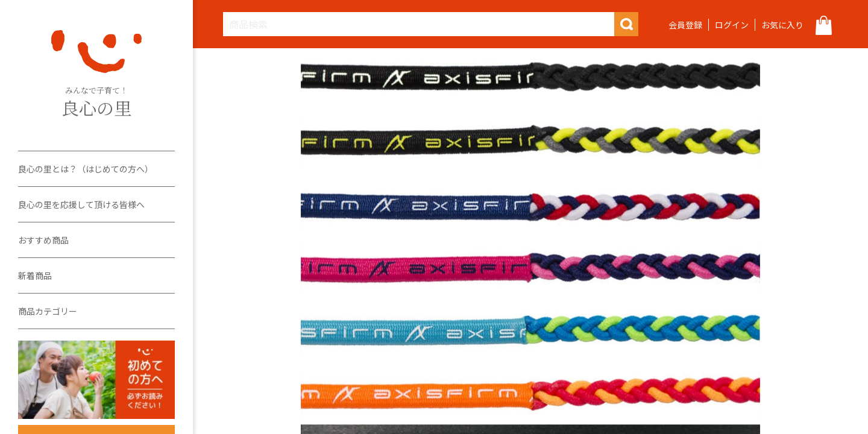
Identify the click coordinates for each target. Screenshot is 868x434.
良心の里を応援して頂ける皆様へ (81, 204)
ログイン (732, 25)
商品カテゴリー (48, 311)
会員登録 (685, 25)
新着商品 (35, 275)
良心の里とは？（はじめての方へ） (86, 169)
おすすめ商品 (43, 240)
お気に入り (782, 25)
